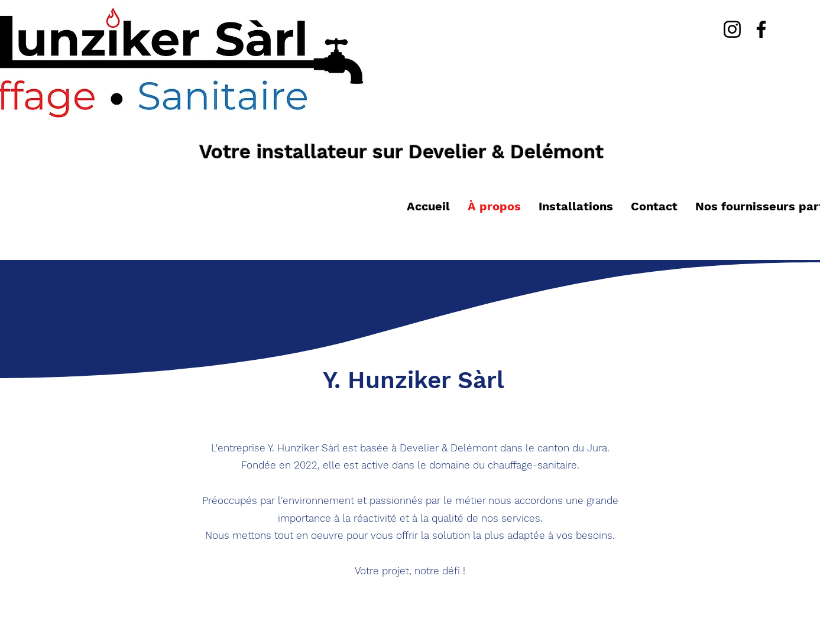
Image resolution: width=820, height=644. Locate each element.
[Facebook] (761, 29)
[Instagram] (732, 29)
